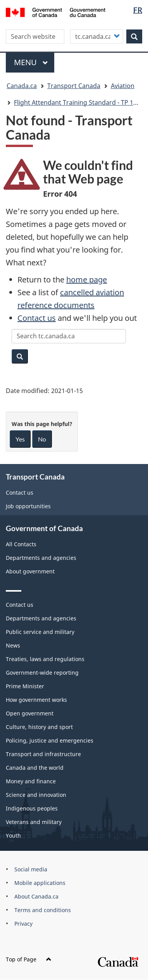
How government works (36, 700)
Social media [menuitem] (31, 869)
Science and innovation (36, 795)
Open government (30, 713)
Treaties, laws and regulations (45, 659)
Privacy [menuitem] (23, 924)
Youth (13, 835)
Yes (20, 439)
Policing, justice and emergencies (50, 740)
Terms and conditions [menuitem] (43, 910)
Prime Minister (25, 686)
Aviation (123, 86)
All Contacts (21, 544)
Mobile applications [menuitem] (40, 883)
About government (30, 571)
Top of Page (29, 959)
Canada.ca (22, 86)
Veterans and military (34, 822)
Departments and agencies (41, 558)
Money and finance (31, 781)
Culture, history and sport (39, 727)
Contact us (37, 318)
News (13, 645)
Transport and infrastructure (43, 754)
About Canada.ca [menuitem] (36, 896)
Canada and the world (35, 768)
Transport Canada (74, 86)
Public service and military (40, 632)
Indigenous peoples (32, 808)
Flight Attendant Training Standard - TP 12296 (81, 102)
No (42, 439)
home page (87, 280)
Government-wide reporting (42, 673)
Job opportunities (28, 506)
